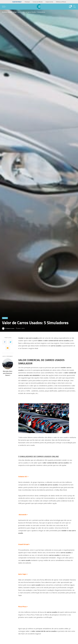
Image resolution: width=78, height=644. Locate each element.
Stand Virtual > (24, 544)
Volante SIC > (23, 476)
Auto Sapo (22, 574)
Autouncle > (23, 514)
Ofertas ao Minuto (61, 2)
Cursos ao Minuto (38, 2)
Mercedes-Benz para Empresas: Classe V (8, 373)
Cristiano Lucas (10, 328)
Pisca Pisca (22, 607)
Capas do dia (49, 2)
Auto (5, 318)
